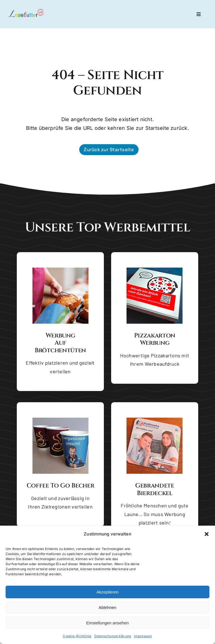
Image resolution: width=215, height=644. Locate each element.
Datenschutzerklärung (113, 636)
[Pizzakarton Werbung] (155, 270)
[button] (207, 534)
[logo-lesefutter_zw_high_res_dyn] (26, 11)
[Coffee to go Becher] (60, 420)
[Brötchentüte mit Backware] (60, 270)
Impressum (143, 636)
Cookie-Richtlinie (77, 636)
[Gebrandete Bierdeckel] (155, 420)
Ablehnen (107, 608)
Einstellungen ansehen (107, 623)
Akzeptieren (107, 592)
